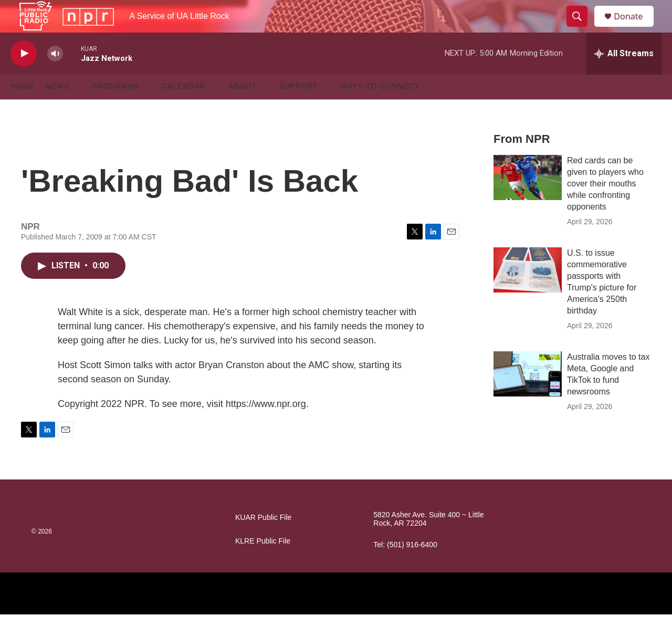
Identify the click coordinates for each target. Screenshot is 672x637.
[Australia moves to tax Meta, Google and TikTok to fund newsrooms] (528, 396)
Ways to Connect (380, 109)
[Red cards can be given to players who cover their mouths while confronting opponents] (528, 200)
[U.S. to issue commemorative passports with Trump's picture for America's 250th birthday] (528, 293)
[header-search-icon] (582, 28)
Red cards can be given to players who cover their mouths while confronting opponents (605, 206)
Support (298, 109)
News (57, 109)
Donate (635, 28)
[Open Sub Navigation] (77, 109)
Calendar (184, 109)
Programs (115, 109)
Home (23, 109)
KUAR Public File (263, 540)
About (242, 109)
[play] (24, 76)
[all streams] (624, 76)
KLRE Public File (263, 564)
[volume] (55, 76)
